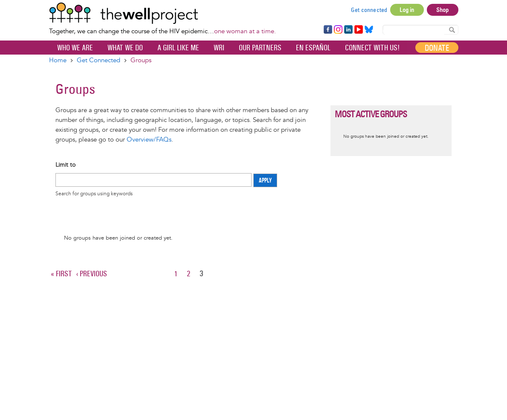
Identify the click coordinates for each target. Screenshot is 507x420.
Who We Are (75, 48)
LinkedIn (348, 30)
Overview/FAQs (149, 140)
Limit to (65, 165)
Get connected (369, 10)
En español (313, 48)
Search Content (452, 29)
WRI (219, 48)
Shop (443, 10)
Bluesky (369, 30)
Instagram (338, 30)
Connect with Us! (372, 48)
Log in (407, 10)
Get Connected (99, 60)
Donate (437, 48)
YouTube (358, 30)
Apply (265, 181)
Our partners (260, 48)
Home (58, 60)
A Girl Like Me (178, 48)
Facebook (327, 30)
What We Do (125, 48)
